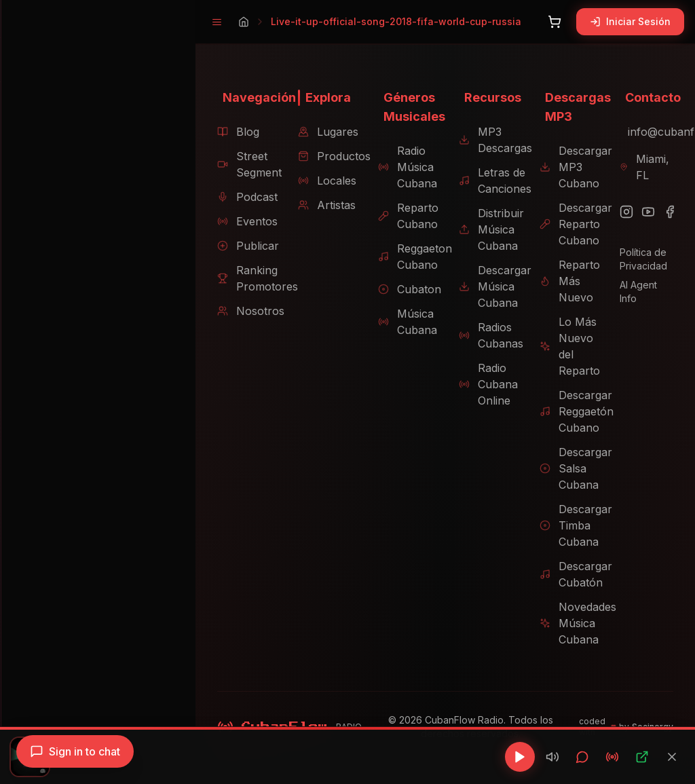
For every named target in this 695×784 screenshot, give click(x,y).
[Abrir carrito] (555, 22)
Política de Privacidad (640, 259)
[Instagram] (623, 212)
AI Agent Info (645, 285)
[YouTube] (645, 212)
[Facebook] (666, 212)
